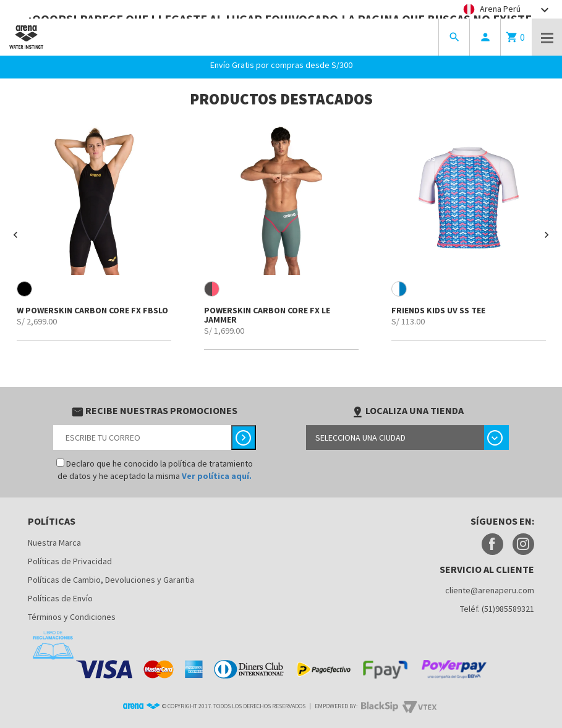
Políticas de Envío (60, 598)
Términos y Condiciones (72, 617)
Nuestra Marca (54, 543)
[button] (15, 235)
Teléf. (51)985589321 (497, 609)
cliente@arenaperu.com (490, 590)
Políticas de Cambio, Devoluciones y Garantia (111, 580)
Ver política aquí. (217, 476)
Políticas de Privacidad (70, 561)
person (485, 37)
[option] (94, 231)
